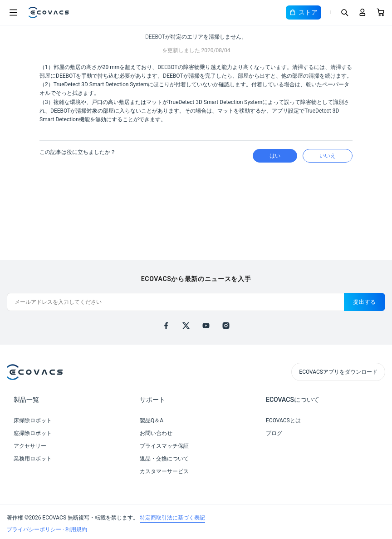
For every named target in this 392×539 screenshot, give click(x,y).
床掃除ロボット (33, 420)
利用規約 (76, 529)
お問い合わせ (156, 433)
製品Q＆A (152, 420)
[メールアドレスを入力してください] (175, 302)
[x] (186, 326)
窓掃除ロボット (33, 433)
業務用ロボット (33, 459)
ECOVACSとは (283, 420)
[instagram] (226, 326)
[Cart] (381, 12)
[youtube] (206, 326)
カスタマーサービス (164, 471)
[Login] (363, 12)
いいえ (328, 156)
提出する (365, 302)
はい (275, 156)
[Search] (344, 12)
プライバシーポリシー (35, 529)
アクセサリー (30, 446)
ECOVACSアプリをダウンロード (338, 372)
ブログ (274, 433)
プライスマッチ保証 (164, 446)
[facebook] (166, 326)
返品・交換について (164, 459)
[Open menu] (13, 13)
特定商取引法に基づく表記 (172, 518)
